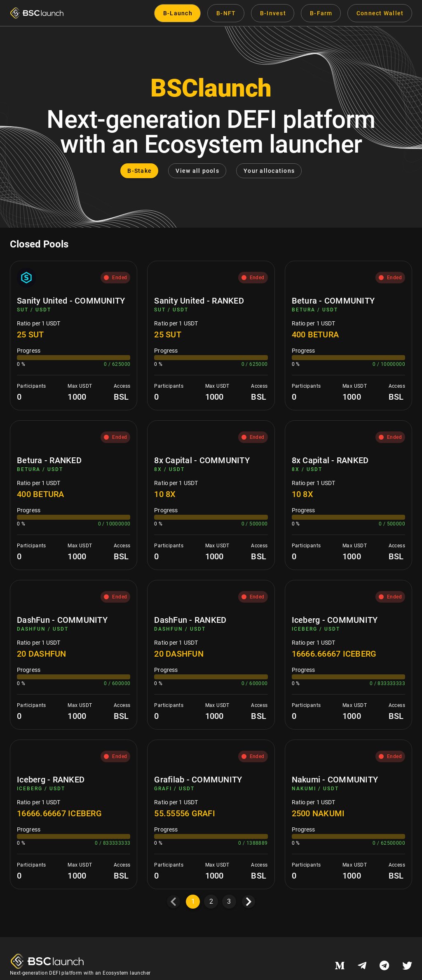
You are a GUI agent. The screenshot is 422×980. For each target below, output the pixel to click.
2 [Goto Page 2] (211, 901)
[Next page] (249, 902)
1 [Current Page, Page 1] (193, 901)
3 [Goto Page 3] (229, 901)
